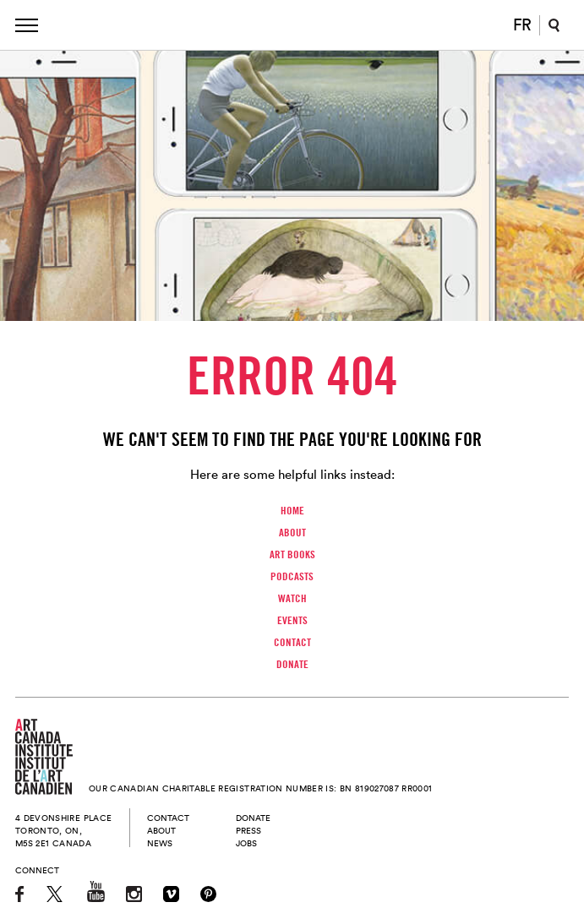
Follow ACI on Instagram (134, 894)
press (248, 831)
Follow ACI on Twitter (56, 894)
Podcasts (292, 576)
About (292, 532)
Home (292, 510)
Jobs (246, 843)
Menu (27, 25)
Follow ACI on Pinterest (208, 894)
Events (292, 620)
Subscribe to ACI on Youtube (96, 891)
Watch (292, 598)
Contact (292, 642)
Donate (292, 664)
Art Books (292, 554)
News (160, 843)
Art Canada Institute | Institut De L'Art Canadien (295, 26)
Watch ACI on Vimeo (171, 894)
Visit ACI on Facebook (20, 894)
